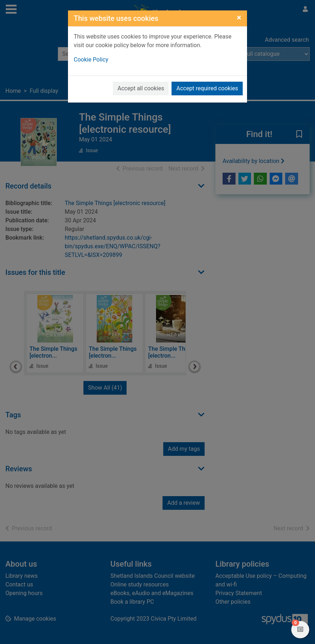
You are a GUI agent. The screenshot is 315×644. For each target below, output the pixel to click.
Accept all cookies (141, 88)
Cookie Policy (91, 60)
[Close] (239, 18)
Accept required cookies (207, 88)
